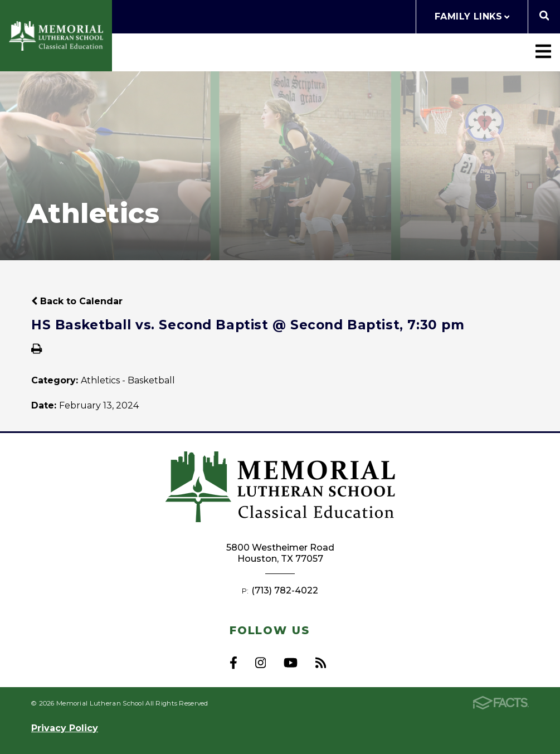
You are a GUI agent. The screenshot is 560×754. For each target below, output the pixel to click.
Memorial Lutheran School (56, 36)
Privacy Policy (65, 728)
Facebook (233, 663)
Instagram (260, 663)
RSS (321, 663)
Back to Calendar (77, 301)
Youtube (291, 663)
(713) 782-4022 (285, 590)
